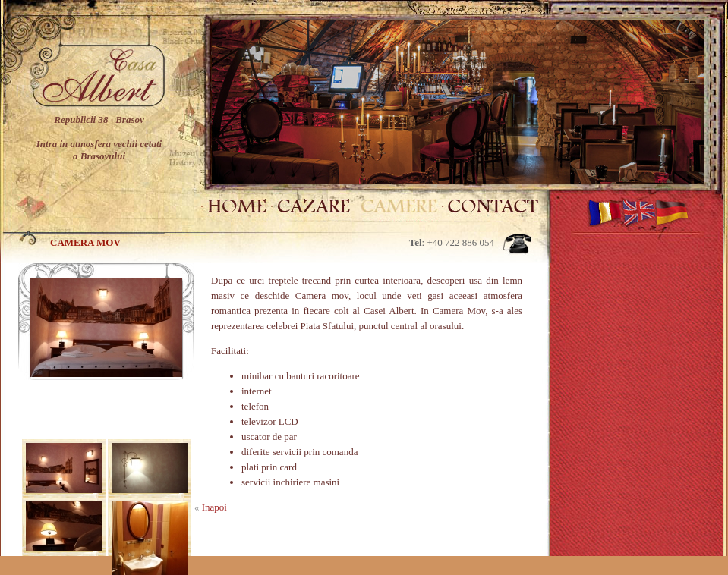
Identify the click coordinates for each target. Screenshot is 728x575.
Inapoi (214, 507)
